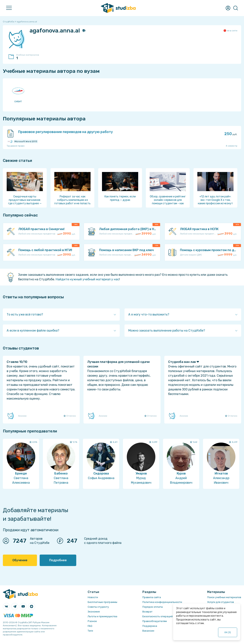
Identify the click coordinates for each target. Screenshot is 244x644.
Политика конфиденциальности (162, 602)
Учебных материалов (30, 57)
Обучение (20, 560)
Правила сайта (152, 597)
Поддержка (150, 626)
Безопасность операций (158, 616)
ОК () (228, 632)
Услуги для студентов (221, 602)
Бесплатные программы (102, 602)
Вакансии (148, 631)
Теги (90, 631)
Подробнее (58, 560)
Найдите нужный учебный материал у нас (87, 279)
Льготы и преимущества (102, 616)
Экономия (94, 612)
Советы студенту (98, 607)
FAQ (90, 626)
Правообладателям (155, 621)
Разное (92, 621)
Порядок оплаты (153, 607)
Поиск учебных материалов (224, 597)
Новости (93, 597)
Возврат (147, 612)
